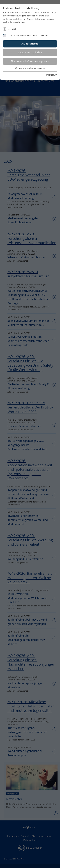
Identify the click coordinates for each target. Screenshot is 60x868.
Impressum (52, 75)
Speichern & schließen (30, 53)
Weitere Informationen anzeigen (30, 68)
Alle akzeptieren (30, 44)
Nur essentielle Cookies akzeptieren (30, 61)
